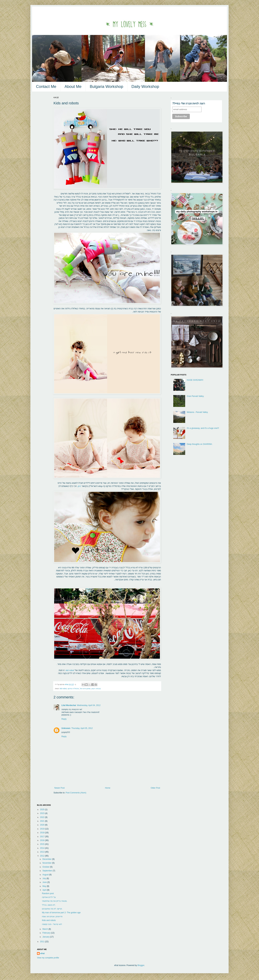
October (46, 867)
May (45, 886)
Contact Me (46, 86)
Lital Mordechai (69, 705)
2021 (43, 821)
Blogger (141, 965)
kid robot (70, 670)
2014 (43, 848)
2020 (43, 825)
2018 (43, 833)
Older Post (155, 788)
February (47, 933)
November (47, 863)
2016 (43, 840)
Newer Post (59, 788)
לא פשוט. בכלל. (49, 905)
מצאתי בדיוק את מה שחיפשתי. (55, 901)
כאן (80, 486)
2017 (43, 837)
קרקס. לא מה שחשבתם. (52, 909)
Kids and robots (49, 920)
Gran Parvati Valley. (195, 396)
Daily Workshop (145, 86)
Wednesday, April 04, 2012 (89, 705)
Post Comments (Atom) (76, 793)
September (48, 871)
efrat (42, 953)
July (45, 878)
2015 (43, 844)
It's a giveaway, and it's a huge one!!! (203, 428)
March (46, 929)
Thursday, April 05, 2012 (82, 728)
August (46, 875)
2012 (43, 856)
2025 (43, 810)
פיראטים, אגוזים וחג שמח (52, 917)
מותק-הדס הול (85, 689)
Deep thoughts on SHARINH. (200, 444)
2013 (43, 852)
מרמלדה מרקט (73, 689)
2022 (43, 817)
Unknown (66, 728)
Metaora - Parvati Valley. (198, 412)
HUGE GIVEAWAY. (195, 380)
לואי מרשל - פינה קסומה (52, 924)
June (45, 882)
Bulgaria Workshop (106, 86)
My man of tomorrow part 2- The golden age (61, 913)
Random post (48, 893)
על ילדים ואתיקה (49, 897)
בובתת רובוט (96, 689)
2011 (43, 942)
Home (108, 788)
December (47, 859)
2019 (43, 829)
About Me (73, 86)
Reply (64, 719)
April (45, 890)
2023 (43, 813)
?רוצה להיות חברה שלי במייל (189, 103)
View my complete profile (48, 958)
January (46, 937)
